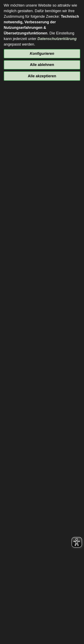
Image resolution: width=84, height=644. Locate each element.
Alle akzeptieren (42, 76)
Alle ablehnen (42, 65)
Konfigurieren (42, 54)
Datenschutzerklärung (57, 39)
